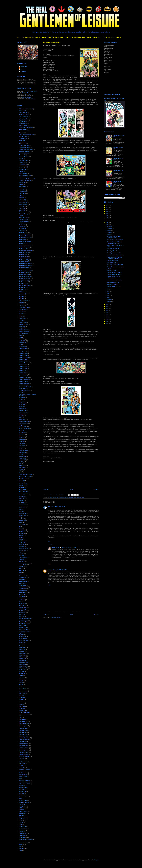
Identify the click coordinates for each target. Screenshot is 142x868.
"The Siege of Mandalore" (25, 276)
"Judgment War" (23, 186)
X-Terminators (22, 836)
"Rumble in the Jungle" (24, 221)
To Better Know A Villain (25, 784)
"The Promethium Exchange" (26, 265)
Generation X (22, 486)
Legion (20, 572)
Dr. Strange (22, 431)
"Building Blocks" (23, 138)
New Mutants (22, 648)
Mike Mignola (22, 642)
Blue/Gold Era (22, 341)
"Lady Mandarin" (23, 192)
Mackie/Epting (22, 609)
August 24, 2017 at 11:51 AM (69, 548)
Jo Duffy (21, 539)
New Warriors (22, 650)
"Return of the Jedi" (24, 218)
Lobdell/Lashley (23, 585)
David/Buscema (23, 403)
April (108, 295)
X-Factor (21, 821)
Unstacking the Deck (24, 802)
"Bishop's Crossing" (24, 125)
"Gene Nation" (22, 172)
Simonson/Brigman (23, 725)
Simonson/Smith (23, 742)
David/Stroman (22, 410)
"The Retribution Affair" (24, 267)
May (108, 293)
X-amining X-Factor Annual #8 (114, 272)
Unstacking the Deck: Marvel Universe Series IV (114, 237)
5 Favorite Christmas (24, 300)
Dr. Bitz (22, 69)
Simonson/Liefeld (23, 732)
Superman (21, 766)
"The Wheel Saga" (23, 284)
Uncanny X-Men (23, 800)
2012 (107, 313)
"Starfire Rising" (23, 229)
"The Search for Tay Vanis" (25, 271)
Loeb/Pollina (22, 596)
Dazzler (21, 418)
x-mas (20, 850)
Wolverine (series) (23, 817)
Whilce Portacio (23, 813)
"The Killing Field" (23, 254)
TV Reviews (97, 37)
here (35, 84)
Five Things (22, 462)
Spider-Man (22, 758)
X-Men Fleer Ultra (23, 828)
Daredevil (21, 399)
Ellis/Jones (21, 442)
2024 (107, 209)
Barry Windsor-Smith (24, 333)
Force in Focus (76, 497)
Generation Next (23, 484)
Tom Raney (22, 793)
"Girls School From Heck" (25, 175)
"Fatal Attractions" (23, 162)
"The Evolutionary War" (24, 247)
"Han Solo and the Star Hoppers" (27, 179)
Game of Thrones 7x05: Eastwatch (115, 255)
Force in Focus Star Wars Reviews (53, 37)
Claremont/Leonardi (24, 372)
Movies (21, 646)
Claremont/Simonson (24, 383)
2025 (107, 207)
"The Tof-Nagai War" (24, 282)
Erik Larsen (22, 447)
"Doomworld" (22, 155)
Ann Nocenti (22, 313)
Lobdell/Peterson (23, 589)
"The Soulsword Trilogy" (25, 280)
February (109, 300)
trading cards (22, 848)
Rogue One (22, 699)
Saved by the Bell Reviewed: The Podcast (78, 37)
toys (20, 847)
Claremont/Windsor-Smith (25, 387)
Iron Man (21, 523)
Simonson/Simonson (24, 740)
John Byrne (22, 546)
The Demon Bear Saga (24, 769)
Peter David (22, 677)
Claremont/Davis (23, 367)
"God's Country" (23, 177)
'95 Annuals (22, 299)
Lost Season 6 (22, 605)
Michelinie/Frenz (23, 639)
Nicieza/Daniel (22, 655)
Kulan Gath (22, 559)
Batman (21, 335)
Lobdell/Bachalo (23, 578)
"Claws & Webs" (23, 142)
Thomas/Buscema (23, 775)
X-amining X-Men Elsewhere (26, 839)
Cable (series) (22, 346)
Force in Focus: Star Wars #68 (114, 280)
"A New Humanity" (23, 113)
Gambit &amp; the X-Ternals (26, 475)
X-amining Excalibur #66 (113, 282)
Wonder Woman (23, 819)
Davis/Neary (22, 416)
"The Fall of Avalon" (24, 249)
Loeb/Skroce (22, 600)
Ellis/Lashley (22, 443)
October (109, 230)
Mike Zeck (21, 644)
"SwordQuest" (22, 230)
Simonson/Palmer (23, 734)
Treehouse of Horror (24, 797)
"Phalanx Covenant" (24, 212)
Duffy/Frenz (22, 434)
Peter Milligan (22, 679)
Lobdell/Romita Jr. (23, 592)
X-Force (21, 823)
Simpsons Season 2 (24, 747)
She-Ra (21, 718)
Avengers (21, 328)
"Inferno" (21, 184)
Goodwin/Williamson (24, 495)
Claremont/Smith (23, 385)
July (108, 289)
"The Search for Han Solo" (53, 497)
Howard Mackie (23, 515)
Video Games (22, 804)
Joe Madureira (22, 541)
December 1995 (23, 427)
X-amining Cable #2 (112, 270)
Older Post (96, 489)
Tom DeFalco (22, 789)
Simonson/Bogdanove (24, 723)
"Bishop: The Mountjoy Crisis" (26, 127)
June (108, 291)
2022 (107, 214)
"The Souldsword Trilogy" (25, 278)
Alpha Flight (22, 306)
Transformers (22, 795)
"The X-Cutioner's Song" (25, 286)
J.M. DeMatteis (22, 524)
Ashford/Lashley (23, 322)
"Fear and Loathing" (24, 166)
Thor (20, 778)
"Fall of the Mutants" (24, 160)
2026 (107, 205)
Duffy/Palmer (22, 440)
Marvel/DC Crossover (24, 631)
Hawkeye (21, 510)
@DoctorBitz (25, 93)
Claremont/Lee (22, 370)
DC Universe (22, 397)
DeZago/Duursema (23, 423)
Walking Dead (22, 806)
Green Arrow (22, 497)
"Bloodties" (21, 133)
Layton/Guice (22, 567)
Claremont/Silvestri (23, 381)
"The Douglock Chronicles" (25, 241)
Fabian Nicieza (22, 453)
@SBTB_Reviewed (27, 97)
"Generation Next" (23, 173)
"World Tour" (22, 291)
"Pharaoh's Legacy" (24, 214)
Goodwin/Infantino (23, 491)
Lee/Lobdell (22, 570)
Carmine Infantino (23, 350)
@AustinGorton (33, 91)
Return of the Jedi (23, 692)
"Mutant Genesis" (23, 203)
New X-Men (22, 651)
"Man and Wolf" (23, 201)
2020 (107, 218)
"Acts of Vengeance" (24, 116)
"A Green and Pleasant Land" (26, 109)
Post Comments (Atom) (56, 617)
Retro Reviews (22, 688)
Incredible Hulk (22, 521)
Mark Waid (21, 616)
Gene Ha (21, 482)
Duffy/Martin (22, 438)
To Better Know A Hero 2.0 (25, 782)
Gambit (21, 473)
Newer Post (47, 489)
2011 (107, 315)
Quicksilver (22, 685)
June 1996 (21, 556)
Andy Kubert (22, 311)
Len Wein (21, 574)
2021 (107, 216)
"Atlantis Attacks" (23, 124)
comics (70, 497)
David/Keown (22, 405)
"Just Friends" (22, 188)
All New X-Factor (23, 304)
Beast (20, 337)
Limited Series (22, 576)
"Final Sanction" (23, 168)
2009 (107, 319)
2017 (107, 224)
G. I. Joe (21, 469)
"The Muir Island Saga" (24, 260)
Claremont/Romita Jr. (24, 378)
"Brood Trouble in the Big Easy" (26, 135)
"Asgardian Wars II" (24, 120)
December (110, 226)
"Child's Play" (22, 140)
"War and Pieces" (23, 289)
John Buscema (22, 545)
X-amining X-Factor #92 (113, 263)
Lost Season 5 (22, 604)
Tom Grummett (22, 791)
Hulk (20, 517)
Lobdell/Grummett (23, 581)
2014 (107, 309)
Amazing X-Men (23, 310)
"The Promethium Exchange (26, 264)
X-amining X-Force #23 (112, 284)
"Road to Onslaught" (24, 219)
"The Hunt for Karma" (24, 253)
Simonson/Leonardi (24, 731)
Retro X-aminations (24, 690)
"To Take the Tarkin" (24, 287)
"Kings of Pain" (22, 190)
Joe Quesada (22, 543)
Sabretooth (22, 703)
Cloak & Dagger (23, 389)
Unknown (50, 570)
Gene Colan (22, 480)
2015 (107, 306)
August (109, 235)
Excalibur (21, 449)
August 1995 (22, 326)
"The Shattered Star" (24, 273)
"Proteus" (21, 216)
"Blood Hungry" (23, 129)
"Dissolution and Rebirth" (25, 151)
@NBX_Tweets (27, 94)
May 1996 (21, 635)
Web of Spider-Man (24, 812)
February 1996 (22, 460)
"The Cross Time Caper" (25, 234)
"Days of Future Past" (24, 146)
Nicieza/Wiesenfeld (23, 668)
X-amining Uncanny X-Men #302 (115, 265)
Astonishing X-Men (23, 324)
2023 (107, 212)
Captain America (23, 348)
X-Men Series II (23, 832)
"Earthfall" (21, 159)
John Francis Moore (24, 548)
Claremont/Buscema (24, 357)
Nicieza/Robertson (23, 662)
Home (18, 37)
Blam (49, 506)
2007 (107, 323)
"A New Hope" (22, 111)
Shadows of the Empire (24, 714)
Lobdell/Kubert (22, 583)
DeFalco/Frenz (22, 420)
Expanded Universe (24, 451)
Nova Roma (22, 672)
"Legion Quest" (22, 194)
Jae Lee (21, 528)
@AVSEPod (32, 99)
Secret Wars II (22, 710)
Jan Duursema (22, 530)
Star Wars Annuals (23, 762)
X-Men (20, 824)
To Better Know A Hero (24, 780)
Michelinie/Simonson (24, 640)
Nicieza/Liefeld (22, 659)
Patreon (21, 675)
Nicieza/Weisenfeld (23, 666)
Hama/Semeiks (23, 504)
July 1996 (21, 554)
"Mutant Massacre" (23, 205)
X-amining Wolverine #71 (113, 261)
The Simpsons (22, 771)
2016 (107, 304)
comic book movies (23, 843)
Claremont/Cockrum (24, 361)
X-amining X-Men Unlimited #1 (114, 275)
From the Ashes (23, 467)
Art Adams (21, 321)
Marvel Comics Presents (25, 618)
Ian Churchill (22, 519)
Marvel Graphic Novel (24, 622)
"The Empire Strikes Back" (25, 245)
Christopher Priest (23, 354)
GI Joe (20, 471)
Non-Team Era (22, 670)
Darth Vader (22, 401)
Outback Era (22, 673)
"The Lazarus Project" (24, 258)
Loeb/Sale (21, 598)
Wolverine (21, 815)
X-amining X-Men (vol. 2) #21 (114, 286)
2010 (107, 317)
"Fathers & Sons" (23, 164)
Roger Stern (22, 697)
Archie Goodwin (23, 319)
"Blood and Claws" (23, 131)
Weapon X (21, 810)
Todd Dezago (22, 786)
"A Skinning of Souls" (24, 114)
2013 (107, 311)
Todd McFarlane (23, 788)
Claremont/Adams (23, 356)
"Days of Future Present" (25, 148)
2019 (107, 220)
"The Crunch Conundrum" (25, 236)
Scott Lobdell (22, 707)
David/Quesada (23, 408)
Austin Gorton (56, 548)
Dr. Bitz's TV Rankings (24, 429)
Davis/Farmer (22, 414)
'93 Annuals (22, 295)
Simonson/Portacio (23, 736)
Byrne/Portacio (22, 343)
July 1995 (21, 552)
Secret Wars (22, 708)
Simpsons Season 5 (24, 753)
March (109, 298)
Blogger (96, 860)
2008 (107, 321)
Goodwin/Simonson (24, 493)
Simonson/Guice (23, 729)
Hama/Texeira (22, 508)
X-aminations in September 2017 (115, 240)
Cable (20, 345)
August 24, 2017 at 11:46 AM (58, 506)
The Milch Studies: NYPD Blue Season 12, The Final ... (114, 243)
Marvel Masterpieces (24, 624)
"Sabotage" (22, 223)
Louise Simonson (23, 607)
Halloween (21, 500)
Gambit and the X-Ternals (25, 477)
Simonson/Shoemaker (24, 738)
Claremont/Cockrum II (24, 363)
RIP (20, 686)
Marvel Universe (23, 628)
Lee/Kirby (21, 569)
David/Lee (21, 407)
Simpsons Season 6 (24, 755)
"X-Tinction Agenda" (24, 293)
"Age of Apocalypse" (24, 118)
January (109, 302)
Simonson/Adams (23, 719)
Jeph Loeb (21, 535)
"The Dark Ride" (23, 240)
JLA (20, 526)
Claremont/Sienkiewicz (24, 380)
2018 (107, 222)
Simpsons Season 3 (24, 749)
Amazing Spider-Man (24, 308)
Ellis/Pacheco (22, 445)
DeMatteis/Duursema (24, 421)
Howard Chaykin (23, 513)
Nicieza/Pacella (23, 661)
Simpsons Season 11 (24, 745)
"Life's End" (22, 197)
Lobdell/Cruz (22, 580)
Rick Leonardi (22, 694)
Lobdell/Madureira (23, 587)
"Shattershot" (22, 225)
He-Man (21, 512)
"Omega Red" (22, 208)
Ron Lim (21, 701)
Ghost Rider (22, 488)
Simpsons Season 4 (24, 751)
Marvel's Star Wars (23, 629)
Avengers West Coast (24, 332)
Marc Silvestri (22, 615)
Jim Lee (21, 537)
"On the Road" (22, 210)
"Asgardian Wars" (23, 122)
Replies (51, 544)
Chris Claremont (23, 352)
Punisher (21, 683)
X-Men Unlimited (23, 834)
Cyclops (21, 392)
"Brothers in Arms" (23, 136)
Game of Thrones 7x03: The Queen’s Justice (114, 277)
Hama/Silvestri (22, 506)
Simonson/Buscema (24, 727)
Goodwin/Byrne (23, 489)
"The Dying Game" (23, 243)
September (110, 232)
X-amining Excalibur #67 (113, 249)
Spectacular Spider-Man (25, 756)
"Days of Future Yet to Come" (26, 149)
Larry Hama (22, 561)
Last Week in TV (23, 565)
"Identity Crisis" (23, 183)
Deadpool (21, 425)
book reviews (22, 841)
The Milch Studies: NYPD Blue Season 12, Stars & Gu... (114, 258)
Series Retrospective (24, 712)
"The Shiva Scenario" (24, 275)
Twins (20, 799)
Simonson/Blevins (23, 721)
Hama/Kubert (22, 502)
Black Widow (22, 339)
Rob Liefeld (22, 696)
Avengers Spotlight (23, 330)
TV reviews (22, 767)
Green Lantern (22, 499)
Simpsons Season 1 (24, 743)
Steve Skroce (22, 764)
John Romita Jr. (23, 550)
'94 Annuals (22, 297)
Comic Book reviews (64, 497)
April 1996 (21, 317)
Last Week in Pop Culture (25, 563)
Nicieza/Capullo (23, 653)
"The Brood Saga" (23, 232)
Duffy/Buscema (23, 432)
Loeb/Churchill (22, 594)
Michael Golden (23, 637)
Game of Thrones (23, 478)
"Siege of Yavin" (23, 227)
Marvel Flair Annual (24, 620)
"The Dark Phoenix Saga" (25, 238)
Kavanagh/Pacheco (24, 558)
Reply (49, 541)
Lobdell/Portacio (23, 591)
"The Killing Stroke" (24, 256)
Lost (20, 602)
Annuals (21, 315)
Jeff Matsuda (22, 534)
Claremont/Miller (23, 376)
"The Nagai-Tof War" (24, 262)
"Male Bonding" (23, 199)
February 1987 (22, 458)
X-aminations (22, 837)
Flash (20, 464)
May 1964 (21, 633)
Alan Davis (21, 302)
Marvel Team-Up (23, 626)
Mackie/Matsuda (23, 611)
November (110, 228)
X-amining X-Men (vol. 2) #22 (114, 253)
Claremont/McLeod (23, 374)
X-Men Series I (22, 830)
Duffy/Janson (22, 436)
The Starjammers (23, 773)
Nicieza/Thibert (22, 664)
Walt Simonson (22, 808)
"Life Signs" (22, 195)
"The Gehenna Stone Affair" (25, 251)
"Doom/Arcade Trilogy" (24, 153)
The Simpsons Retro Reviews (112, 37)
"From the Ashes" (23, 170)
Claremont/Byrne (23, 359)
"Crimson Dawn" (23, 144)
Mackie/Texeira (22, 613)
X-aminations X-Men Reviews (31, 37)
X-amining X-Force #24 (112, 251)
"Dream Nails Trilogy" (24, 157)
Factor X (21, 454)
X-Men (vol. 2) (22, 826)
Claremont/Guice (23, 369)
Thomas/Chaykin (23, 777)
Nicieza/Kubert (22, 657)
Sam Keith (21, 705)
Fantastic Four (22, 456)
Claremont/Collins (23, 365)
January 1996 (22, 532)
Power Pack (22, 681)
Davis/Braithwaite (23, 412)
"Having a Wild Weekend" (25, 181)
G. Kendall (23, 71)
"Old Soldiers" (22, 206)
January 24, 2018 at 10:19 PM (60, 570)
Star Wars (82, 497)
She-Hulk (21, 716)
